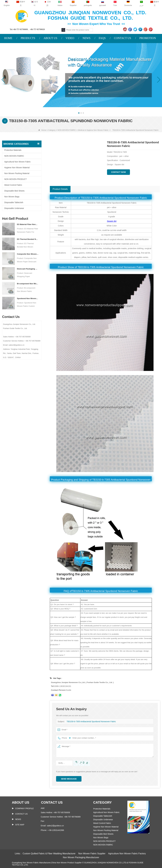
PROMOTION (148, 38)
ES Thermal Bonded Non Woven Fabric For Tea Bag (28, 239)
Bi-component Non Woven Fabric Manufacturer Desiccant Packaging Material (28, 284)
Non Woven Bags (12, 197)
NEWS (87, 38)
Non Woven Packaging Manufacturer (81, 857)
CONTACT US (123, 38)
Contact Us (22, 814)
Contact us (52, 802)
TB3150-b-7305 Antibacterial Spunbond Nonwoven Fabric (90, 722)
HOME (8, 38)
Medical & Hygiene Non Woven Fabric (93, 130)
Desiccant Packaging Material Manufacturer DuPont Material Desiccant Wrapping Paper (28, 269)
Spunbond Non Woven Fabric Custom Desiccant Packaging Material (28, 298)
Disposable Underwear (14, 208)
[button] (79, 113)
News (18, 819)
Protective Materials (13, 150)
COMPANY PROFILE (25, 808)
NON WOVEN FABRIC (67, 130)
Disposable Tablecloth (14, 202)
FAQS (102, 38)
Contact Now (119, 172)
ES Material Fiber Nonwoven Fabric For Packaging (28, 224)
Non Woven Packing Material (17, 173)
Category (52, 130)
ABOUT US (50, 38)
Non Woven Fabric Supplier (92, 854)
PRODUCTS (28, 38)
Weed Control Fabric (13, 185)
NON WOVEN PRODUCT (15, 179)
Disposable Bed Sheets (14, 191)
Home (42, 130)
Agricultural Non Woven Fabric (17, 162)
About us (21, 802)
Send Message (69, 779)
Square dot (112, 221)
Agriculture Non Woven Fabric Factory (127, 854)
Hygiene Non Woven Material (17, 168)
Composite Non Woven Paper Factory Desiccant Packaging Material (28, 254)
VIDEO (70, 38)
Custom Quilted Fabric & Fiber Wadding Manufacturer (49, 854)
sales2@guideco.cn (55, 826)
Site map (20, 825)
